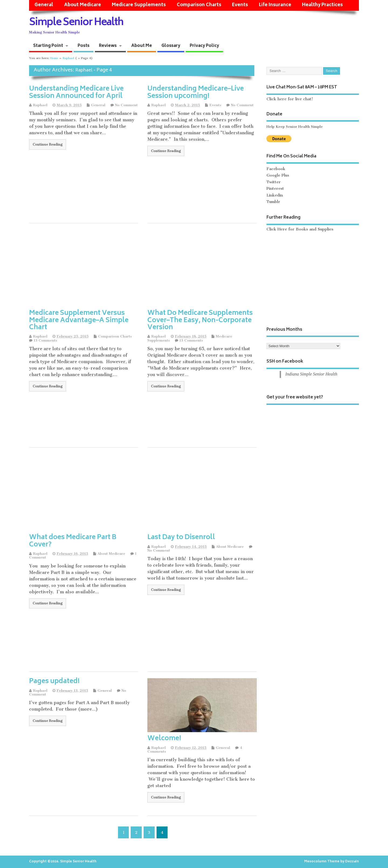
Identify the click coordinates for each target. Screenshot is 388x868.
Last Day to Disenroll (181, 538)
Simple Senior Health (76, 23)
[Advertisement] (143, 267)
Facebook (276, 169)
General (44, 5)
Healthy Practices (322, 5)
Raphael (84, 70)
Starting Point (48, 46)
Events (240, 5)
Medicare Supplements (139, 5)
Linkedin (275, 195)
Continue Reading (48, 144)
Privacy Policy (204, 46)
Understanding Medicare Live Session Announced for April (76, 93)
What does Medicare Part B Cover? (73, 541)
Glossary (171, 46)
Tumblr (273, 202)
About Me (142, 46)
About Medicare (83, 5)
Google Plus (278, 175)
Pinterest (275, 189)
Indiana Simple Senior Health (311, 374)
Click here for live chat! (290, 99)
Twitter (274, 182)
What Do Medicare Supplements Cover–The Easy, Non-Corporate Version (200, 321)
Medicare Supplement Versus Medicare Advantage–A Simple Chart (79, 321)
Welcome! (164, 739)
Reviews (108, 46)
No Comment (126, 105)
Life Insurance (275, 5)
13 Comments (45, 340)
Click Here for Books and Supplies (300, 229)
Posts (84, 46)
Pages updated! (54, 682)
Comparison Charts (199, 5)
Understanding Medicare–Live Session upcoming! (196, 93)
